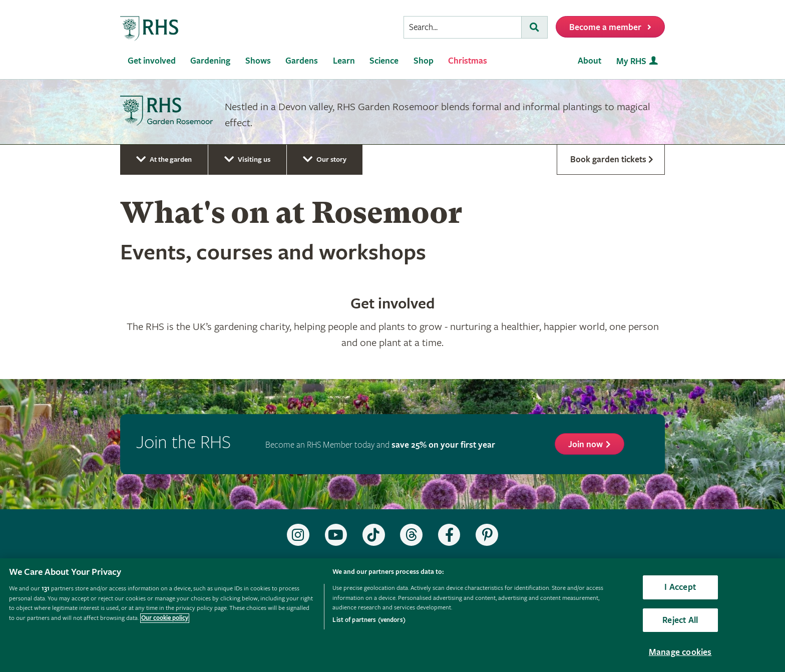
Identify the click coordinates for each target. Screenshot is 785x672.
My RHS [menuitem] (631, 61)
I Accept (680, 587)
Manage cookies (680, 652)
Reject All (680, 620)
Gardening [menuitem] (210, 61)
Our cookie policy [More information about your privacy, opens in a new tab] (165, 618)
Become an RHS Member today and (380, 445)
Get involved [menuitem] (152, 61)
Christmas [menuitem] (468, 61)
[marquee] (392, 112)
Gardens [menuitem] (302, 61)
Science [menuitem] (384, 61)
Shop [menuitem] (424, 61)
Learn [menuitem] (344, 61)
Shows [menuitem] (258, 61)
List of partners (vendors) (369, 620)
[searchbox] (463, 27)
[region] (392, 615)
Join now (585, 444)
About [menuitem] (590, 61)
